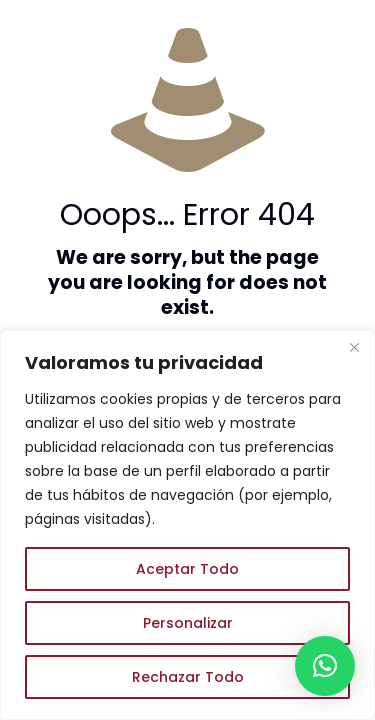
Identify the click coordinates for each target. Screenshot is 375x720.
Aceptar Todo (187, 569)
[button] (325, 666)
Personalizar (188, 623)
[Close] (354, 347)
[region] (187, 525)
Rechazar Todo (188, 677)
